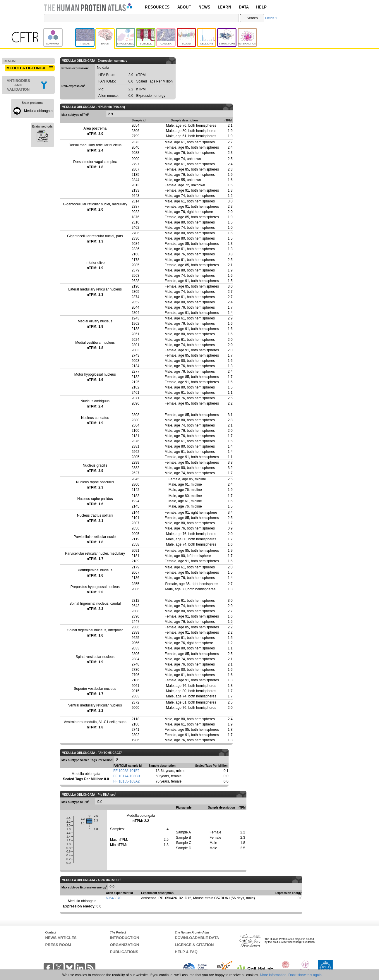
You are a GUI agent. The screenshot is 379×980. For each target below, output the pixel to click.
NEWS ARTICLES (61, 938)
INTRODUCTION (125, 938)
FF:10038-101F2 (126, 771)
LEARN (224, 7)
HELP (261, 7)
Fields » (271, 18)
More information (273, 975)
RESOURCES (157, 7)
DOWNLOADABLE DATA (197, 938)
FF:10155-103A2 (126, 781)
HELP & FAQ (186, 952)
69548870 (113, 898)
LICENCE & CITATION (194, 945)
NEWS (204, 7)
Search (252, 18)
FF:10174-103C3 (127, 776)
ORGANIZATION (125, 945)
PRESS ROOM (58, 945)
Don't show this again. (305, 975)
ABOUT (184, 7)
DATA (244, 7)
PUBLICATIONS (124, 952)
